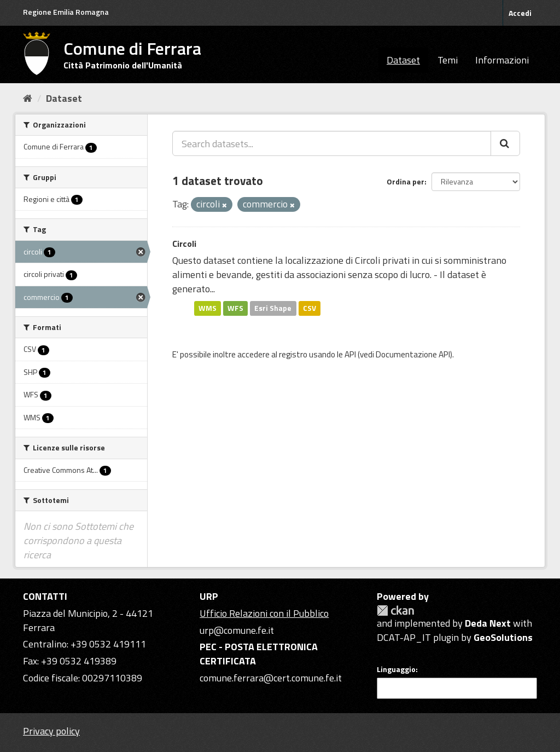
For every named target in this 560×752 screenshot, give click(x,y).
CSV (310, 308)
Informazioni (502, 60)
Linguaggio (396, 669)
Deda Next (488, 623)
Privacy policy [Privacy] (51, 731)
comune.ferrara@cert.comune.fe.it (271, 678)
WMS (208, 308)
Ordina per (406, 181)
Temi (448, 60)
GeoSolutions (503, 637)
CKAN (395, 611)
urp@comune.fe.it (237, 630)
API (350, 354)
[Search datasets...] (332, 143)
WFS (235, 308)
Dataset (403, 60)
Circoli (184, 244)
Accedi (520, 13)
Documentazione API (413, 354)
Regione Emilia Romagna (66, 12)
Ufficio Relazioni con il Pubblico (264, 613)
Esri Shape (273, 308)
